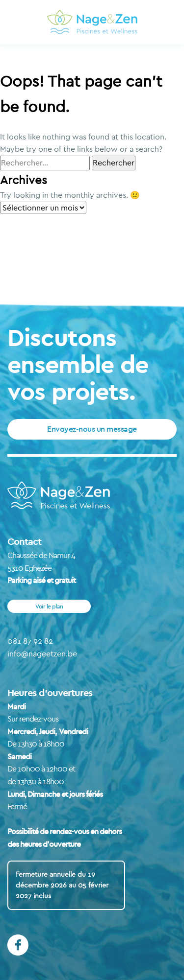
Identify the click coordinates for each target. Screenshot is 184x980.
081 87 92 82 (30, 641)
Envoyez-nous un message (92, 429)
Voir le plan (49, 606)
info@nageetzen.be (42, 653)
